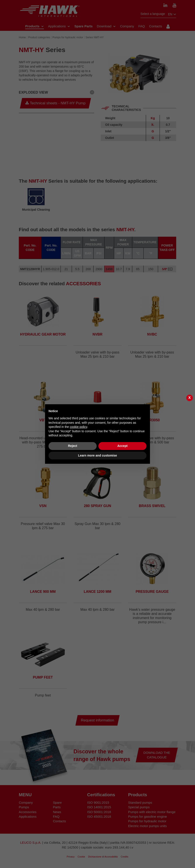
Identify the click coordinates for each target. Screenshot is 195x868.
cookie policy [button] (78, 427)
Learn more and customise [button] (97, 455)
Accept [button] (123, 446)
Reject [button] (73, 446)
